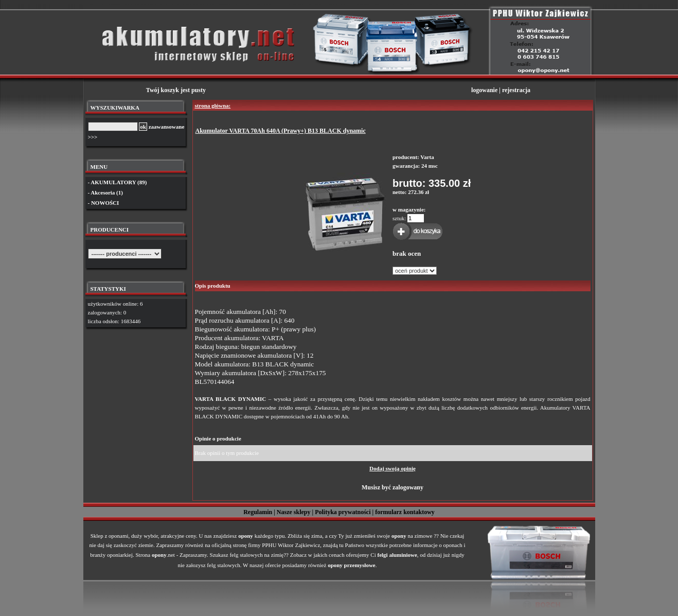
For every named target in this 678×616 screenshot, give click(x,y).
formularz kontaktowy (405, 512)
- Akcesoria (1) (105, 192)
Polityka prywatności (343, 512)
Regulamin (258, 512)
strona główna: (213, 105)
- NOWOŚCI (104, 203)
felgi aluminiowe (397, 555)
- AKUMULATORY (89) (118, 182)
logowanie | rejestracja (501, 90)
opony (246, 536)
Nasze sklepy (294, 512)
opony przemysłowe (352, 565)
